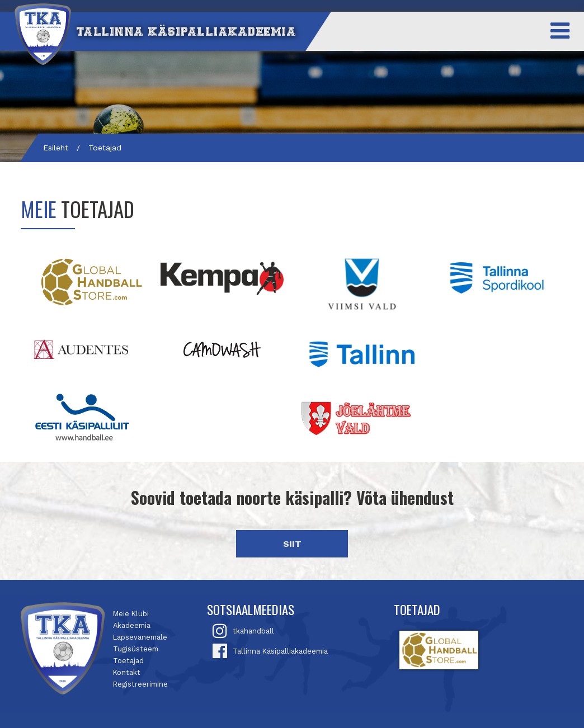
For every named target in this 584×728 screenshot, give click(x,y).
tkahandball (253, 631)
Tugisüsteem (136, 649)
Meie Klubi (131, 614)
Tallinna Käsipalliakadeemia (280, 651)
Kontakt (127, 672)
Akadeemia (132, 625)
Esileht (56, 148)
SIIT (292, 544)
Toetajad (128, 661)
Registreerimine (140, 684)
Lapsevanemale (140, 637)
